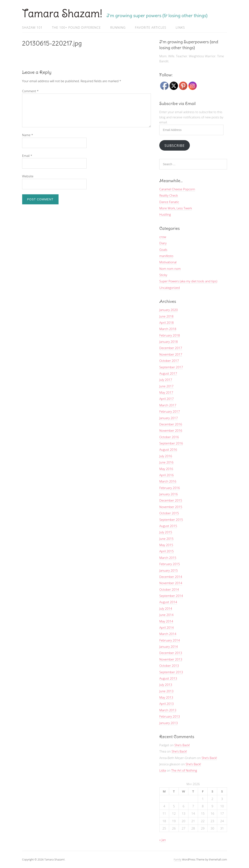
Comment (30, 91)
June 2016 (166, 462)
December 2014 (171, 577)
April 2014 (167, 627)
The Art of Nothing (184, 770)
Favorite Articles (151, 27)
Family (178, 859)
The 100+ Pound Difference (77, 27)
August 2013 (168, 678)
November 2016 (171, 430)
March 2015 (168, 558)
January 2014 (169, 647)
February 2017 (170, 411)
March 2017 (168, 405)
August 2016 (168, 449)
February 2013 (170, 716)
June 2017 (166, 386)
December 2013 (171, 653)
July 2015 (166, 532)
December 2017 (171, 348)
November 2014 (171, 583)
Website (28, 176)
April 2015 (167, 551)
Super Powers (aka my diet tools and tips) (188, 281)
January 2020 (169, 310)
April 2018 (167, 323)
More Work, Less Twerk (176, 208)
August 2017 (168, 373)
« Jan (163, 840)
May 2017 (166, 392)
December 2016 (171, 424)
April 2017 (167, 399)
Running (118, 27)
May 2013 (166, 697)
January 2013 (169, 723)
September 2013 (171, 672)
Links (180, 27)
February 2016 (170, 488)
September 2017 (171, 367)
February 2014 (170, 640)
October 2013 (169, 666)
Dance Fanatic (169, 202)
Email (27, 156)
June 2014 (166, 615)
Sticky (163, 275)
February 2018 (170, 335)
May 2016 (166, 469)
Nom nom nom (170, 269)
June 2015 (166, 539)
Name (28, 135)
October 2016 (169, 437)
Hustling (165, 214)
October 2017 (169, 361)
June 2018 (166, 316)
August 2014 (168, 602)
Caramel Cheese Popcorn (177, 189)
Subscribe (175, 145)
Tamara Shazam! (62, 13)
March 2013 (168, 710)
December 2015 (171, 500)
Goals (163, 250)
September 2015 (171, 520)
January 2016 (169, 494)
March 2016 (168, 481)
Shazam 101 (32, 27)
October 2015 (169, 513)
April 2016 (167, 475)
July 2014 (166, 608)
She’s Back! (182, 745)
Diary (163, 243)
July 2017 (166, 380)
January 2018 (169, 342)
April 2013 (167, 704)
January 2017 (169, 418)
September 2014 (171, 596)
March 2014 (168, 634)
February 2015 (170, 564)
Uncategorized (170, 288)
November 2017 (171, 354)
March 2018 (168, 329)
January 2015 (169, 570)
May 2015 (166, 545)
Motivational (168, 262)
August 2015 (168, 526)
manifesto (166, 256)
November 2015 (171, 507)
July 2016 (166, 456)
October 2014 (169, 589)
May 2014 (166, 621)
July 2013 (166, 685)
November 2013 (171, 659)
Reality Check (169, 195)
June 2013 (166, 691)
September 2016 (171, 443)
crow (163, 237)
